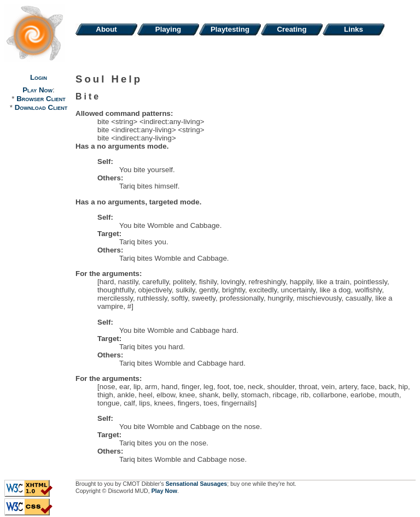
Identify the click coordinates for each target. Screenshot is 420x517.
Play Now (37, 90)
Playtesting (230, 29)
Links (354, 29)
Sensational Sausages (197, 484)
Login (39, 77)
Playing (168, 29)
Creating (291, 29)
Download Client (41, 107)
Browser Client (41, 99)
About (106, 29)
